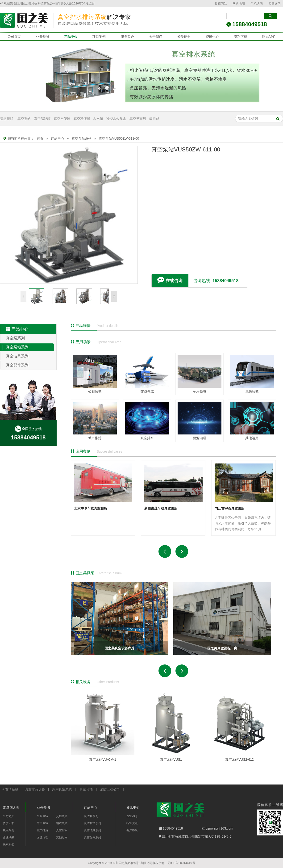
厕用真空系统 (62, 789)
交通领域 (62, 816)
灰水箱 (98, 119)
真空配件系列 (17, 365)
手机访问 (257, 4)
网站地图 (239, 4)
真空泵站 (24, 119)
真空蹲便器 (82, 119)
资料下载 (241, 37)
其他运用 (62, 837)
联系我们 (269, 37)
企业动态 (132, 816)
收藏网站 (221, 4)
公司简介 (8, 816)
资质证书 (184, 37)
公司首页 (14, 37)
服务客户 (127, 37)
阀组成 (154, 119)
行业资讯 (132, 823)
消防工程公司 (110, 789)
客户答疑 (132, 830)
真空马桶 (86, 789)
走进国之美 (11, 807)
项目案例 (99, 37)
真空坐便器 (62, 119)
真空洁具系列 (17, 356)
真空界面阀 (138, 119)
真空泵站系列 (82, 138)
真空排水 (62, 830)
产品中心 (71, 37)
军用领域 (42, 823)
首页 (40, 138)
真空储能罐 (42, 119)
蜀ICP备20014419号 (181, 863)
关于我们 (156, 37)
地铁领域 (62, 823)
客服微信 (275, 4)
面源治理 (42, 837)
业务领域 (42, 37)
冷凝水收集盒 (116, 119)
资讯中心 (212, 37)
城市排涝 (42, 830)
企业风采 (8, 837)
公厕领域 (42, 816)
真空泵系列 (15, 338)
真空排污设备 (35, 789)
